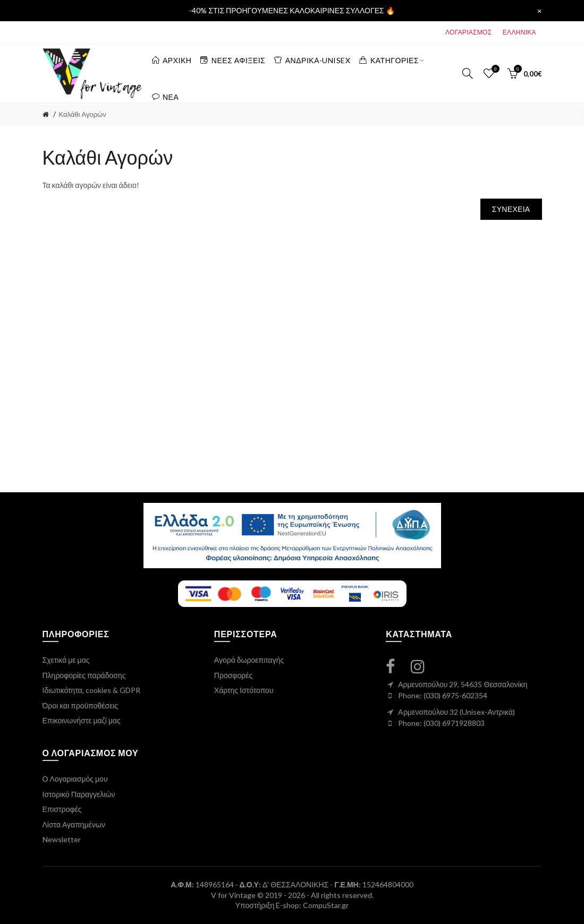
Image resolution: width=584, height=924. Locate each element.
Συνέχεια (511, 209)
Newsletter (62, 839)
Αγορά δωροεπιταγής (249, 660)
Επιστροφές (62, 809)
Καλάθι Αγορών (83, 114)
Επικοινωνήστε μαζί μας (82, 720)
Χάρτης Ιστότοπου (244, 690)
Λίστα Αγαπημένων (74, 824)
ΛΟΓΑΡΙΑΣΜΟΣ (468, 32)
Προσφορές (233, 675)
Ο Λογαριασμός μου (75, 779)
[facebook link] (397, 666)
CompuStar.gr (326, 905)
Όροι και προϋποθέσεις (81, 705)
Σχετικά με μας (66, 660)
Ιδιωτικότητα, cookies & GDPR (91, 690)
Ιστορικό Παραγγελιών (79, 794)
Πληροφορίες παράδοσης (84, 675)
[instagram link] (424, 666)
